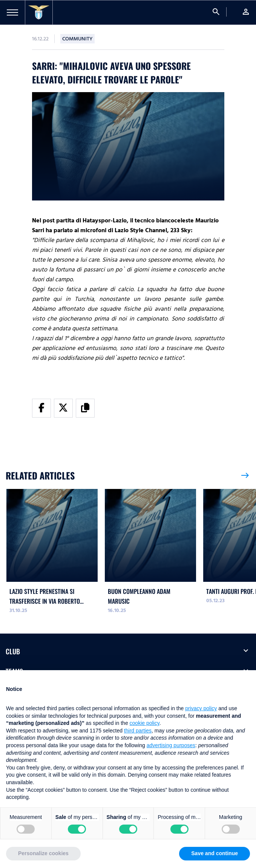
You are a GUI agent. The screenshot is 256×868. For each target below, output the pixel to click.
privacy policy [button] (201, 708)
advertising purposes (171, 745)
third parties (138, 731)
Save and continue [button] (215, 853)
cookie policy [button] (145, 723)
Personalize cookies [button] (43, 853)
